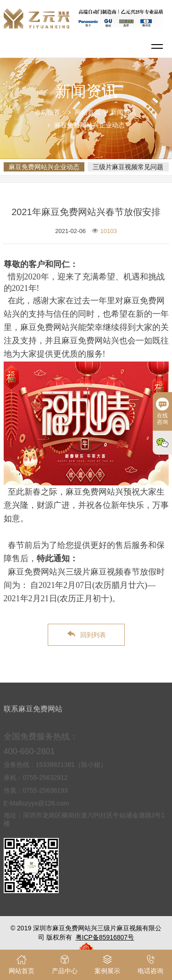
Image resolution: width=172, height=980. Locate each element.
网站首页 (88, 112)
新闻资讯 (123, 112)
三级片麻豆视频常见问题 (128, 167)
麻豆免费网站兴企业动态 (89, 125)
